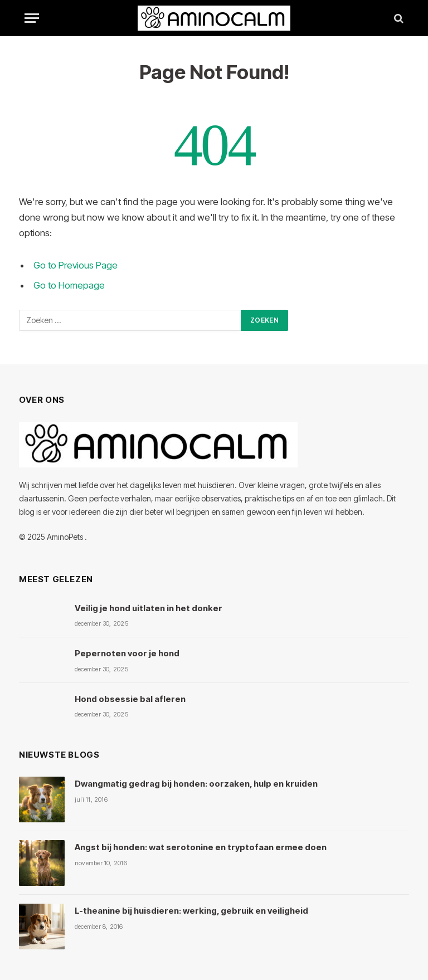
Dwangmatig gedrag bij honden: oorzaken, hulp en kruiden (196, 784)
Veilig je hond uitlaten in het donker (149, 608)
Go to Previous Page (76, 265)
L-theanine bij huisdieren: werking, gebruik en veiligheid (191, 911)
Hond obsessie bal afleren (130, 699)
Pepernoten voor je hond (127, 653)
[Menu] (32, 18)
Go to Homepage (69, 285)
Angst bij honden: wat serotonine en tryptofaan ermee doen (201, 847)
